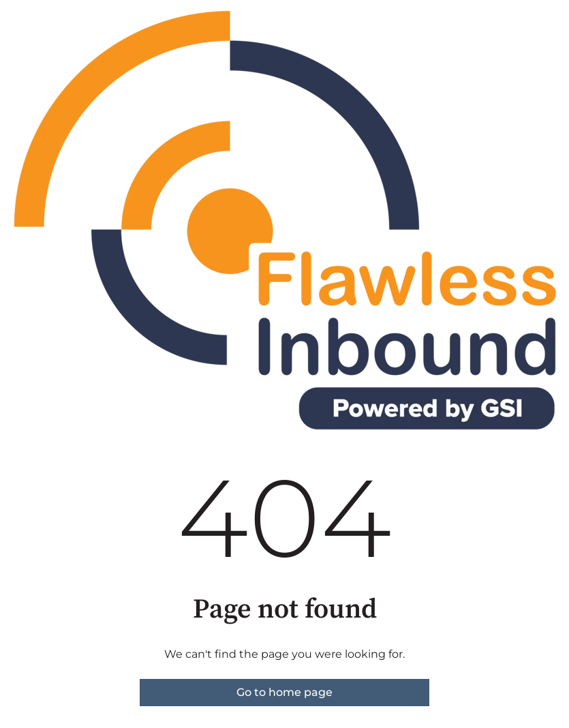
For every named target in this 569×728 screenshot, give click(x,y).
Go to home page (284, 692)
